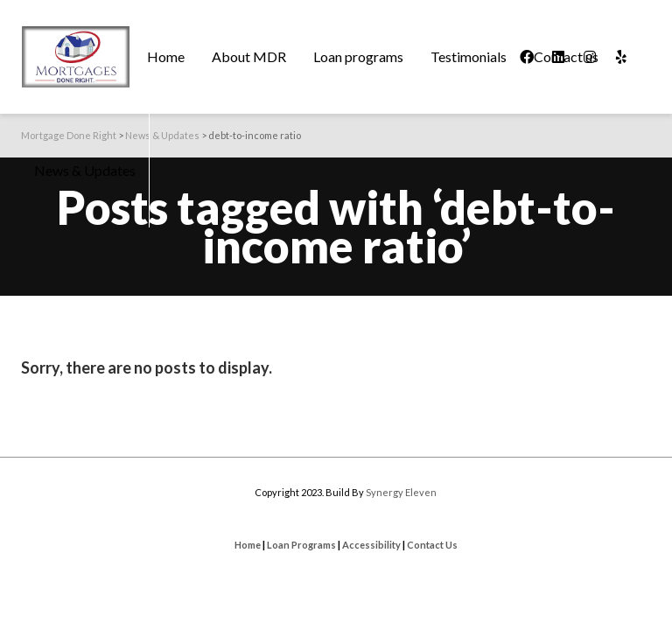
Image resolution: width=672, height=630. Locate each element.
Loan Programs (301, 545)
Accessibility (371, 545)
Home (248, 545)
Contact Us (432, 545)
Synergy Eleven (401, 492)
